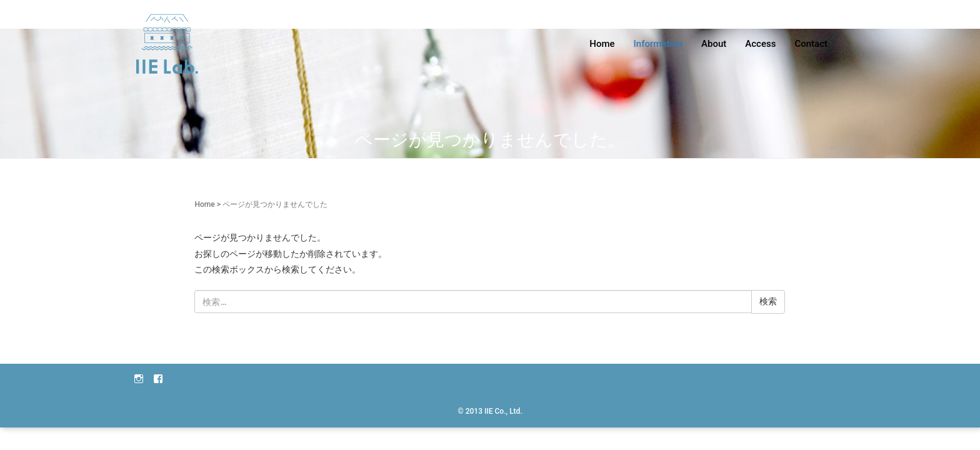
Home (602, 44)
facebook (158, 378)
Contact (811, 44)
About (714, 44)
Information (658, 44)
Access (760, 44)
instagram (139, 378)
